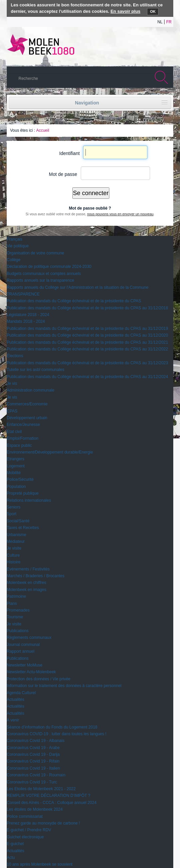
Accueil (43, 130)
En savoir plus (125, 11)
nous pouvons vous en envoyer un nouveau (120, 214)
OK (153, 11)
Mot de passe (63, 174)
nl (160, 22)
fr (169, 22)
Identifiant (69, 153)
